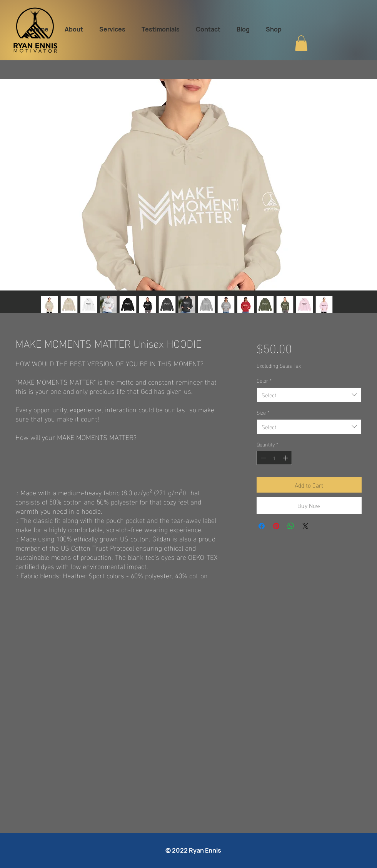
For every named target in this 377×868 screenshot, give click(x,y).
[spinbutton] (274, 458)
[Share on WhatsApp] (291, 526)
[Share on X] (305, 526)
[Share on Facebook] (262, 526)
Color (264, 380)
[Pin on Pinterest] (276, 526)
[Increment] (286, 458)
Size (263, 412)
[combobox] (309, 395)
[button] (301, 43)
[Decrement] (263, 458)
